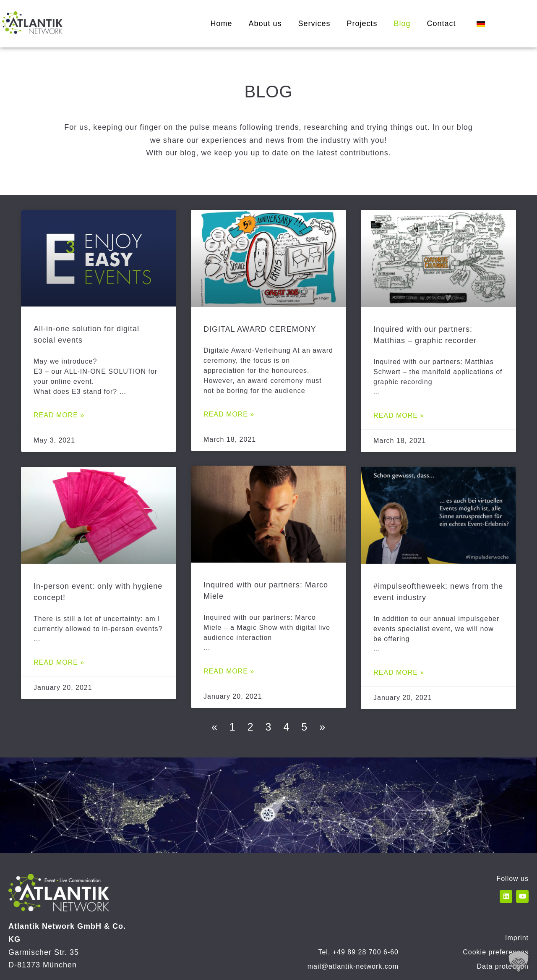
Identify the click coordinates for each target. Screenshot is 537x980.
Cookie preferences (496, 952)
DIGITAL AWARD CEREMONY (260, 329)
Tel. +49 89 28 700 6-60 (358, 952)
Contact (442, 24)
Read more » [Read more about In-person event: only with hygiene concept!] (59, 662)
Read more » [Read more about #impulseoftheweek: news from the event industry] (399, 672)
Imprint (517, 938)
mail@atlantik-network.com (353, 966)
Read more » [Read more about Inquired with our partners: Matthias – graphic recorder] (399, 415)
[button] (519, 962)
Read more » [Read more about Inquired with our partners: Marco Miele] (229, 671)
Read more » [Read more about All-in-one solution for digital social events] (59, 415)
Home (221, 24)
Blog (402, 24)
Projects (362, 24)
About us (265, 24)
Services (314, 24)
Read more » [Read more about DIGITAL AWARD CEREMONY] (229, 414)
